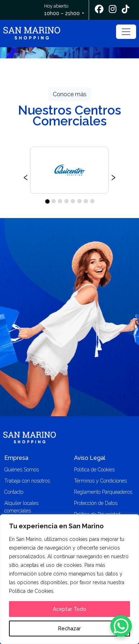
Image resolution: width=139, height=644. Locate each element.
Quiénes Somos (22, 470)
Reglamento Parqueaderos (103, 492)
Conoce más (70, 94)
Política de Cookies (94, 470)
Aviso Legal (90, 458)
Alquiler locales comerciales (21, 507)
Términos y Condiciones (100, 481)
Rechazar (69, 629)
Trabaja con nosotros (27, 481)
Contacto (14, 492)
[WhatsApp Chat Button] (121, 626)
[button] (47, 201)
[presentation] (26, 176)
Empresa (16, 458)
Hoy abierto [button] (62, 10)
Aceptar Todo (69, 609)
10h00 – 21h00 (62, 13)
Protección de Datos (96, 503)
